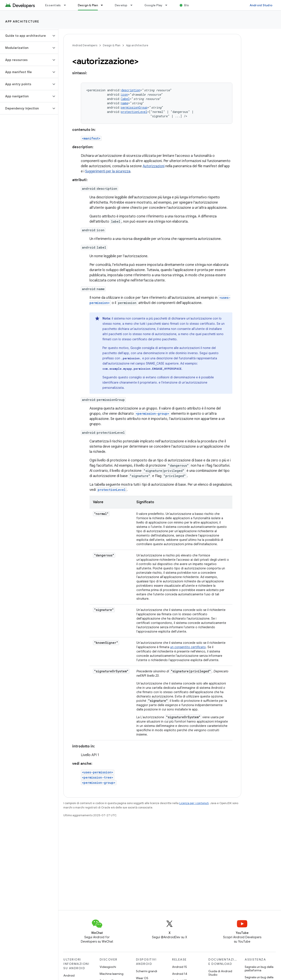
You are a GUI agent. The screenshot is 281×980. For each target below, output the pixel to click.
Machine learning (112, 974)
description (131, 90)
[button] (26, 36)
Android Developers (85, 45)
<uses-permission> (98, 772)
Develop (121, 5)
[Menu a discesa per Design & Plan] (104, 5)
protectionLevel (134, 112)
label (125, 99)
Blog (188, 5)
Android (69, 975)
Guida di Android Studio (220, 973)
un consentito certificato (188, 647)
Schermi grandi (147, 971)
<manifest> (91, 138)
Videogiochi (108, 967)
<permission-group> (152, 414)
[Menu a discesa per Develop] (133, 5)
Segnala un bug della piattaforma (259, 969)
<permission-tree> (98, 777)
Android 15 (180, 967)
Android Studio (261, 5)
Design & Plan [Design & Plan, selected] (88, 5)
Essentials (53, 5)
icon (125, 94)
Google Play (153, 5)
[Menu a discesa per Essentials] (67, 5)
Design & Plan (112, 45)
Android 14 (180, 974)
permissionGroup (134, 107)
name (125, 103)
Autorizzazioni (154, 166)
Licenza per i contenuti (194, 803)
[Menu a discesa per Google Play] (168, 5)
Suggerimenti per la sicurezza (108, 171)
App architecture (22, 21)
